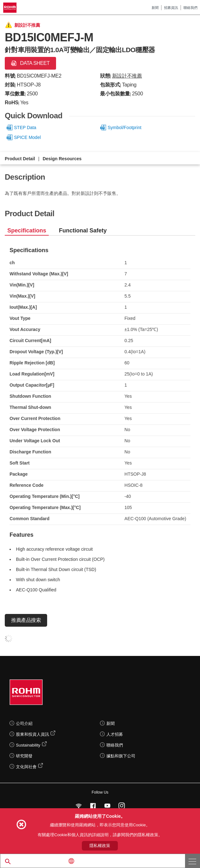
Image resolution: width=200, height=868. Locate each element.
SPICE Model (27, 137)
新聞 (155, 8)
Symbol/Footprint (125, 127)
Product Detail (20, 159)
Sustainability (28, 745)
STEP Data (25, 127)
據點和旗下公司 (121, 756)
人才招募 (115, 734)
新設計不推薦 (127, 76)
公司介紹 (24, 723)
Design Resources (62, 159)
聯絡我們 (190, 8)
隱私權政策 (100, 846)
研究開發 (24, 756)
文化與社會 (26, 767)
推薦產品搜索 (26, 620)
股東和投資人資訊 (32, 734)
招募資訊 (171, 8)
